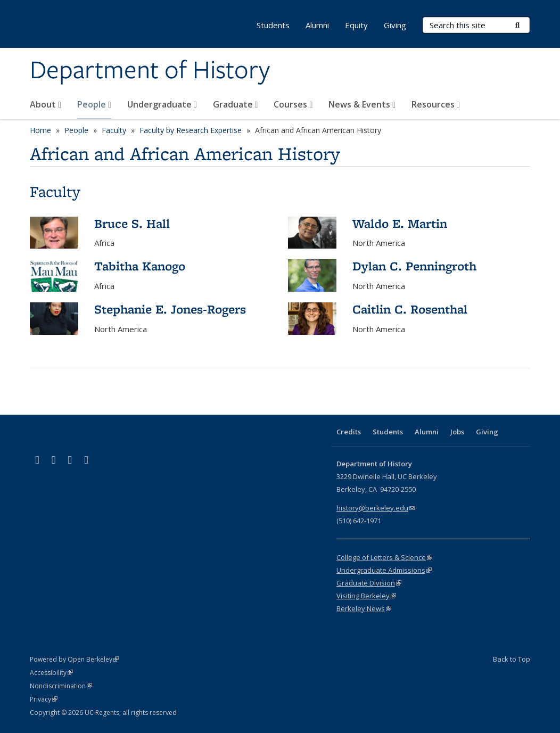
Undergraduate (162, 104)
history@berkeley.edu (376, 508)
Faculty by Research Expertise (191, 130)
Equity (356, 25)
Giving (395, 25)
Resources (436, 104)
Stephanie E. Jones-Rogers (170, 309)
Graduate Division (369, 583)
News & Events (362, 104)
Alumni (317, 25)
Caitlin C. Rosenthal (410, 309)
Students (273, 25)
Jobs (457, 432)
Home (40, 130)
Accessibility (51, 673)
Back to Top (512, 659)
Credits (349, 432)
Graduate (236, 104)
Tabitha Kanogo (140, 266)
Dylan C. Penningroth (414, 266)
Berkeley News (364, 608)
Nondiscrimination (61, 686)
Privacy (44, 699)
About (46, 104)
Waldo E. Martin (400, 223)
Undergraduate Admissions (384, 570)
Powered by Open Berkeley (74, 659)
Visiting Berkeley (366, 596)
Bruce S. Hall (132, 223)
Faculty (114, 130)
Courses (293, 104)
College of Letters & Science (384, 557)
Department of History (150, 71)
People (94, 104)
